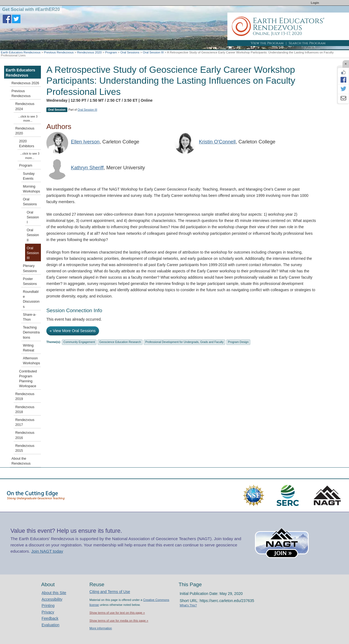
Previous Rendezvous (59, 52)
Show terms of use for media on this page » (119, 621)
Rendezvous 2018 (25, 410)
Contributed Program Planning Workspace (28, 379)
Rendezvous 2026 (25, 83)
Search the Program (307, 43)
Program (111, 52)
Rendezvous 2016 (25, 435)
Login (315, 3)
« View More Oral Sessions (73, 331)
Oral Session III (153, 52)
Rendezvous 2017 (25, 422)
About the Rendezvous (21, 461)
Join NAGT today (47, 551)
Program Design (238, 342)
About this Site (54, 593)
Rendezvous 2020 (89, 52)
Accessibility (52, 599)
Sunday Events (29, 176)
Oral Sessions (130, 52)
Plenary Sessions (30, 268)
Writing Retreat (28, 348)
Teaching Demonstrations (31, 332)
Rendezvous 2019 (25, 396)
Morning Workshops (31, 189)
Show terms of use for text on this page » (117, 613)
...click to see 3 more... (28, 118)
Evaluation (51, 625)
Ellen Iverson (85, 142)
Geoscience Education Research (120, 342)
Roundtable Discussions (31, 299)
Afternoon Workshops (31, 361)
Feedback (50, 618)
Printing (48, 606)
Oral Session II (33, 235)
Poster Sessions (30, 281)
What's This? (188, 605)
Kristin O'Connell (217, 142)
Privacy (48, 612)
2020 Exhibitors (27, 144)
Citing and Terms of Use (110, 592)
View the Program (267, 43)
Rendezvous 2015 (25, 448)
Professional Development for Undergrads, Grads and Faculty (184, 342)
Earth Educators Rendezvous (21, 52)
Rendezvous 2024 (25, 106)
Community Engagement (79, 342)
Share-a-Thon (30, 317)
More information (101, 628)
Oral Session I (33, 217)
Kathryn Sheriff (87, 168)
